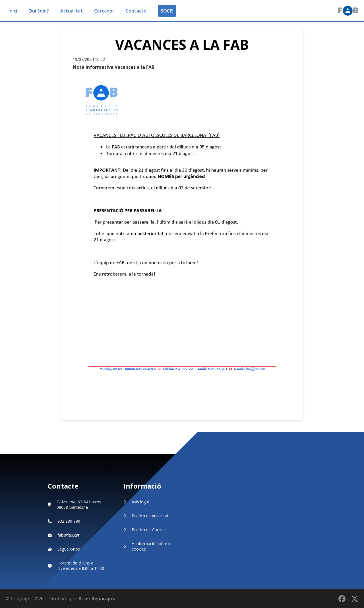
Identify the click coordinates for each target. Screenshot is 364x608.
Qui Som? (39, 11)
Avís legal (140, 502)
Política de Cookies (149, 530)
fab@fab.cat (69, 535)
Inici (13, 11)
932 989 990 (69, 521)
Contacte (136, 11)
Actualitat (72, 11)
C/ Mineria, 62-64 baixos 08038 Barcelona (79, 504)
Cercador (104, 11)
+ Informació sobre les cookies (153, 546)
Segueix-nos (69, 549)
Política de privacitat (150, 516)
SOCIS (167, 11)
